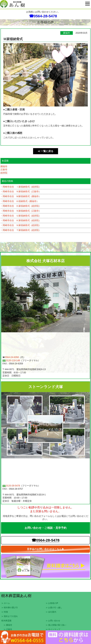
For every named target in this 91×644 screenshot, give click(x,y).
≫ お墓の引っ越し (54, 608)
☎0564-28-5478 (43, 16)
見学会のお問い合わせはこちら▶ (46, 549)
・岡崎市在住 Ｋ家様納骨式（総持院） (21, 206)
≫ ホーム (6, 603)
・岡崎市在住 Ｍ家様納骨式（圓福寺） (21, 196)
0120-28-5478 (13, 486)
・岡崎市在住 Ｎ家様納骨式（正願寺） (21, 192)
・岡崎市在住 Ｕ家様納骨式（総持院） (21, 216)
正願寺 (4, 170)
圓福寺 (4, 166)
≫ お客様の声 (52, 603)
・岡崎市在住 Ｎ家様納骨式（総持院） (21, 225)
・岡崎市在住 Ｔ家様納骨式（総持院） (21, 230)
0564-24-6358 (12, 357)
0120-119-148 (13, 360)
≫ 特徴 (5, 612)
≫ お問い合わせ (53, 621)
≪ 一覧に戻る (46, 151)
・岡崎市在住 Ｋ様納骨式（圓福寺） (20, 201)
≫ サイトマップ (53, 629)
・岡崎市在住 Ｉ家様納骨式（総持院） (21, 187)
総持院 (4, 173)
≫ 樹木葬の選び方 (10, 608)
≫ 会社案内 (51, 612)
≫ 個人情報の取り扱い (56, 625)
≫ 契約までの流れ (10, 616)
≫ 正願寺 (8, 629)
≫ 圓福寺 (8, 625)
